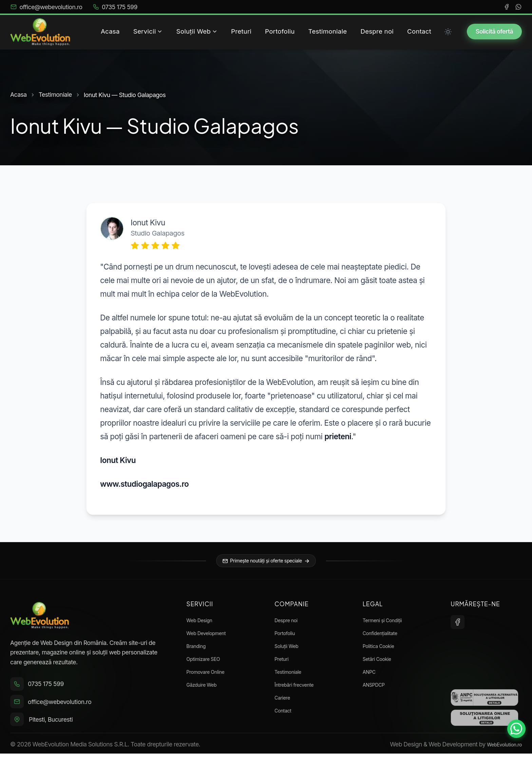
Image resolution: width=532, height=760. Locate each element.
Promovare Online (210, 675)
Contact (285, 713)
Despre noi (289, 623)
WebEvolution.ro (500, 751)
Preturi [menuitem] (241, 31)
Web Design (202, 623)
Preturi (283, 662)
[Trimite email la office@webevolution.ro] (90, 707)
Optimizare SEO (207, 662)
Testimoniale (55, 95)
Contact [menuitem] (419, 31)
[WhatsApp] (518, 7)
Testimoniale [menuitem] (328, 31)
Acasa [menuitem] (110, 31)
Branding (198, 649)
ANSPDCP (376, 688)
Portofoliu (287, 636)
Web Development (211, 636)
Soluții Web (289, 649)
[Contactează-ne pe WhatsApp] (514, 742)
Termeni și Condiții (387, 623)
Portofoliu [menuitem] (280, 31)
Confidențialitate (384, 636)
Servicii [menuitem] (148, 31)
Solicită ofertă (494, 31)
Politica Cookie (382, 649)
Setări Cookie (380, 662)
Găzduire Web (205, 688)
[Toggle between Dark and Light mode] (448, 32)
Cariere (284, 700)
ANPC (371, 675)
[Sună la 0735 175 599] (90, 688)
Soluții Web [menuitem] (197, 31)
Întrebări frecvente (299, 688)
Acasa (18, 95)
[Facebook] (507, 7)
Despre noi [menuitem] (377, 31)
